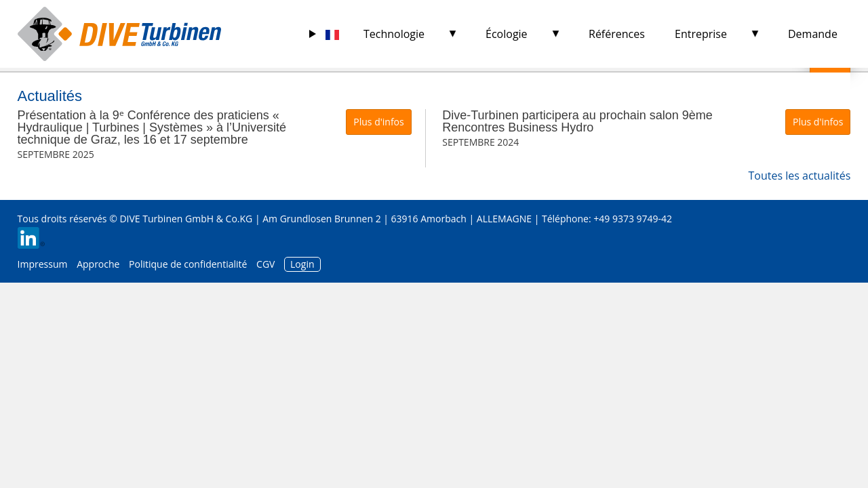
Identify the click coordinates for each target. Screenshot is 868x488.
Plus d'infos (378, 122)
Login (302, 264)
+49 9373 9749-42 (633, 219)
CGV (265, 264)
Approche (98, 264)
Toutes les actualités (800, 176)
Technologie (394, 34)
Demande (813, 34)
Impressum (43, 264)
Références (617, 34)
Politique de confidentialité (188, 264)
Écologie (507, 34)
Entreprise (701, 34)
